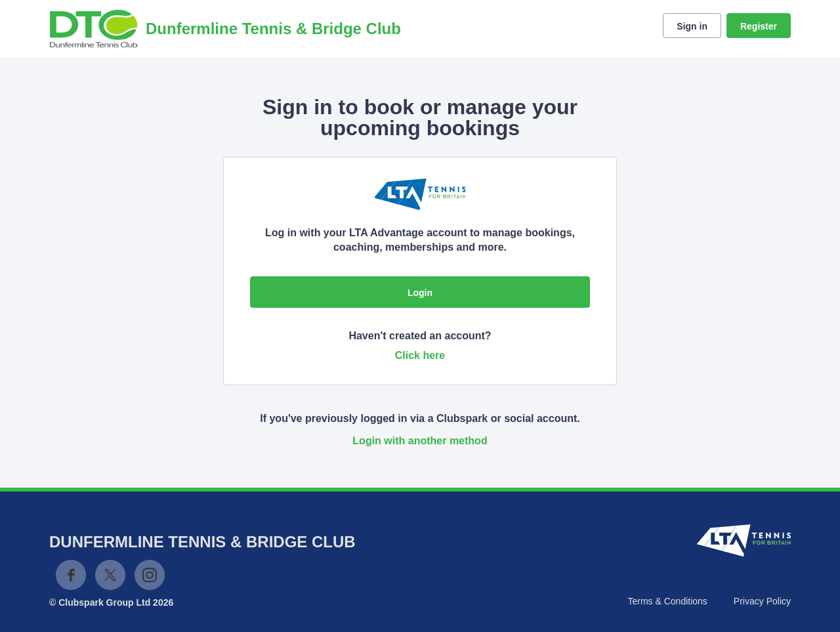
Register (759, 26)
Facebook (71, 575)
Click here (420, 355)
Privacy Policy (762, 601)
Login (420, 293)
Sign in (692, 26)
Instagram (150, 575)
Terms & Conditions (667, 601)
